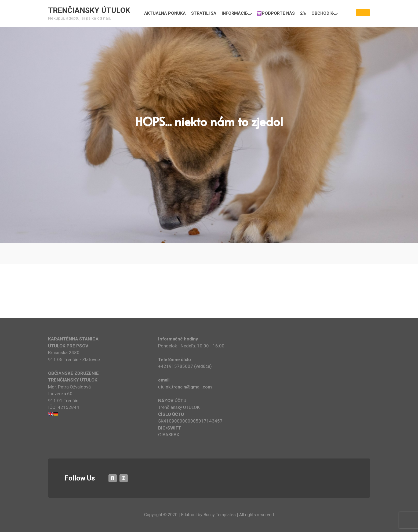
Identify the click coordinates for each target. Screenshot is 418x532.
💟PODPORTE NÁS (276, 13)
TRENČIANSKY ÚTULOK (89, 10)
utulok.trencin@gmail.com (185, 387)
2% (303, 13)
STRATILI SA (204, 13)
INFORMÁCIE (235, 13)
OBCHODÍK (322, 13)
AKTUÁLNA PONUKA (165, 13)
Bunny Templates (220, 515)
